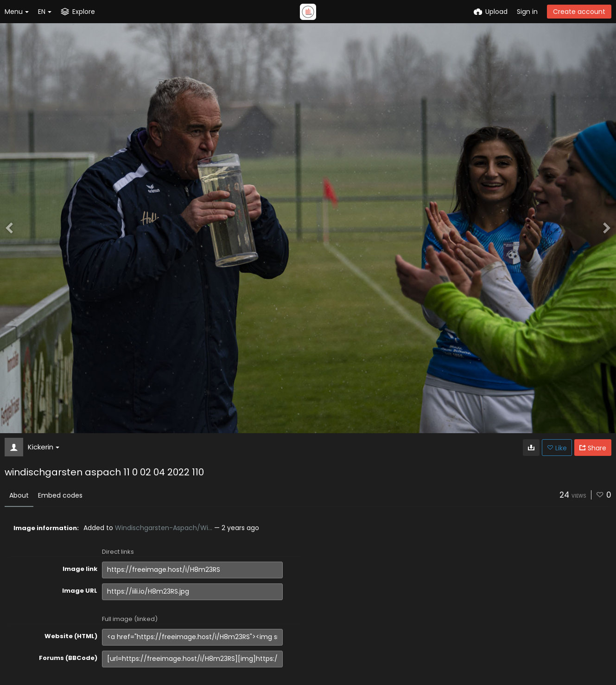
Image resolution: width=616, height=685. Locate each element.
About (19, 495)
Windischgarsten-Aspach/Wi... (164, 528)
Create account (579, 12)
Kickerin (44, 447)
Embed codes (60, 495)
